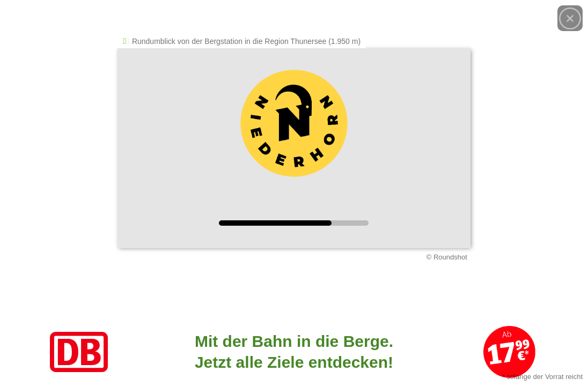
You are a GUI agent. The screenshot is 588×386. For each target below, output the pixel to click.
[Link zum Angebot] (294, 352)
